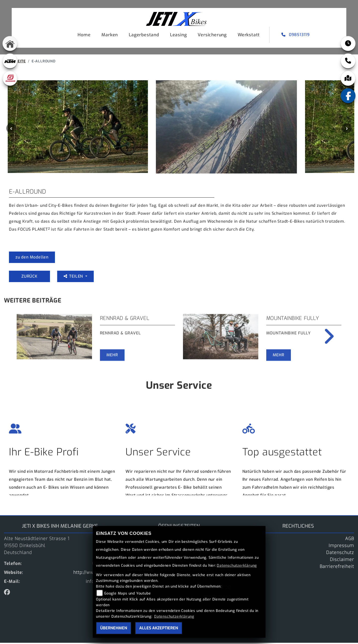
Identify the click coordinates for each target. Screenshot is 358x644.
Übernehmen (114, 628)
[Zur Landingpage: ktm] (10, 61)
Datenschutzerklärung (237, 566)
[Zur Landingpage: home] (10, 43)
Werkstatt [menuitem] (249, 35)
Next (347, 129)
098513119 (296, 35)
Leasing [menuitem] (179, 35)
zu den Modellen (32, 258)
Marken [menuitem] (110, 35)
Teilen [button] (74, 278)
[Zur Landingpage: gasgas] (10, 78)
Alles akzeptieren (159, 628)
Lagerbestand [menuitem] (144, 35)
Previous (11, 129)
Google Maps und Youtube (127, 593)
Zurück (29, 278)
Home (84, 35)
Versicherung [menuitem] (212, 35)
